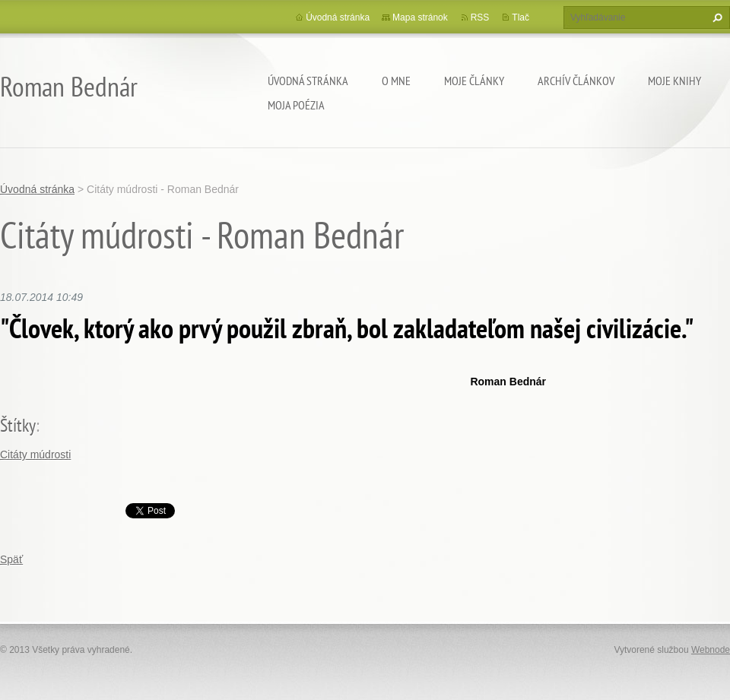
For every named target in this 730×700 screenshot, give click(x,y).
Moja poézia (296, 105)
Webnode (711, 650)
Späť (11, 559)
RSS (480, 17)
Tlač (521, 17)
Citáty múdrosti (35, 455)
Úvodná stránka (308, 81)
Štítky (18, 425)
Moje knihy (674, 81)
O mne (396, 81)
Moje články (474, 81)
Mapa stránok (420, 17)
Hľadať (716, 17)
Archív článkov (576, 81)
